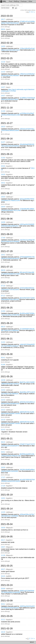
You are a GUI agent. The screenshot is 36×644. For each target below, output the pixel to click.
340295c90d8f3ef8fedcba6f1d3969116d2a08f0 (18, 470)
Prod (10, 1)
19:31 (3, 183)
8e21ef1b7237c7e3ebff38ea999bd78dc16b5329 (18, 299)
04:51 (3, 452)
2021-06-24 (7, 323)
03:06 (3, 589)
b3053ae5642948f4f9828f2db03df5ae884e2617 (18, 225)
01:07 (3, 142)
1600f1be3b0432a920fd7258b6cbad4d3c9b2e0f (18, 607)
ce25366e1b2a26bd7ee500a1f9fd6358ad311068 (18, 114)
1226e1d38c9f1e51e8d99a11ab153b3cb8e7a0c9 (18, 49)
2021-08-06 (7, 219)
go (16, 8)
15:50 (3, 390)
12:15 (3, 72)
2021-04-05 (7, 537)
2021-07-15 (7, 267)
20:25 (3, 576)
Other (30, 1)
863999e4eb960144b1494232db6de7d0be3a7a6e (18, 455)
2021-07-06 (7, 282)
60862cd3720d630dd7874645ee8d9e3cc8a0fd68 (18, 591)
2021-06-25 (7, 308)
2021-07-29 (7, 251)
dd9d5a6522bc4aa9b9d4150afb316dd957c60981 (18, 413)
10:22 (3, 410)
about (32, 642)
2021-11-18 (7, 108)
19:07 (3, 547)
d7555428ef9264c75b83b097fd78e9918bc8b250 (18, 258)
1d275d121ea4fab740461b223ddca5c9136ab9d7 (18, 241)
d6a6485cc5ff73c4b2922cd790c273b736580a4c (18, 393)
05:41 (3, 358)
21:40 (3, 111)
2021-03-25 (7, 566)
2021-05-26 (7, 376)
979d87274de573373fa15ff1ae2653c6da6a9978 (18, 445)
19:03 (3, 197)
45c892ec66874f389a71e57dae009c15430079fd (18, 314)
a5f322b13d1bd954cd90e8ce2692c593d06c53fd (18, 403)
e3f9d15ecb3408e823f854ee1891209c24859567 (18, 75)
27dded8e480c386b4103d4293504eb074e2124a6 (18, 210)
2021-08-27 (7, 193)
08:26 (3, 270)
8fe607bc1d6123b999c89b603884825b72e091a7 (18, 383)
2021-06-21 (7, 339)
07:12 (3, 296)
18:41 (3, 255)
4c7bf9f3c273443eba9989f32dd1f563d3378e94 (18, 99)
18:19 (3, 632)
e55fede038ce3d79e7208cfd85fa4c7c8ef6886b (18, 515)
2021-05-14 (7, 509)
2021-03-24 (7, 585)
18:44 (3, 207)
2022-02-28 (7, 43)
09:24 (3, 442)
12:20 (3, 512)
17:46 (3, 238)
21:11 (3, 620)
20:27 (3, 569)
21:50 (3, 158)
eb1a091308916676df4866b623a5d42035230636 (18, 480)
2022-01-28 (7, 84)
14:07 (3, 87)
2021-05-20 (7, 464)
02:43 (3, 430)
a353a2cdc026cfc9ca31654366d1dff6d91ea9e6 (18, 130)
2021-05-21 (7, 439)
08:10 (3, 327)
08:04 (3, 29)
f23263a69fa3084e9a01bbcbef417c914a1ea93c (18, 289)
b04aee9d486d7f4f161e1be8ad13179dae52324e (18, 200)
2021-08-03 (7, 234)
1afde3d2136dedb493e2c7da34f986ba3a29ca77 (18, 345)
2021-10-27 (7, 123)
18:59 (3, 468)
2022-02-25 (7, 58)
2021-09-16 (7, 139)
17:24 (3, 486)
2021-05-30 (7, 354)
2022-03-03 (7, 16)
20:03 (3, 166)
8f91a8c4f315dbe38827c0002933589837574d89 (18, 273)
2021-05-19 (7, 495)
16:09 (3, 222)
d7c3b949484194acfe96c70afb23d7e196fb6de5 (18, 330)
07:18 (3, 286)
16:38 (3, 380)
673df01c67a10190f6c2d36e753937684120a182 (18, 22)
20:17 (3, 540)
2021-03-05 (7, 616)
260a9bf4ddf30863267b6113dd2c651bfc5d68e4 (18, 145)
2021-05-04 (7, 524)
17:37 (3, 477)
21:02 (3, 342)
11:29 (3, 555)
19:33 (3, 174)
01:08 (3, 365)
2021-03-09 (7, 601)
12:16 (3, 62)
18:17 (3, 19)
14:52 (3, 498)
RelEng (16, 1)
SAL (3, 1)
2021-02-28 (7, 629)
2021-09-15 (7, 154)
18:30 (3, 528)
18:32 (3, 127)
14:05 (3, 46)
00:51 (3, 604)
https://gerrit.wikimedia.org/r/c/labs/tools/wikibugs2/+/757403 (18, 90)
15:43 (3, 400)
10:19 (3, 420)
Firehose (24, 1)
